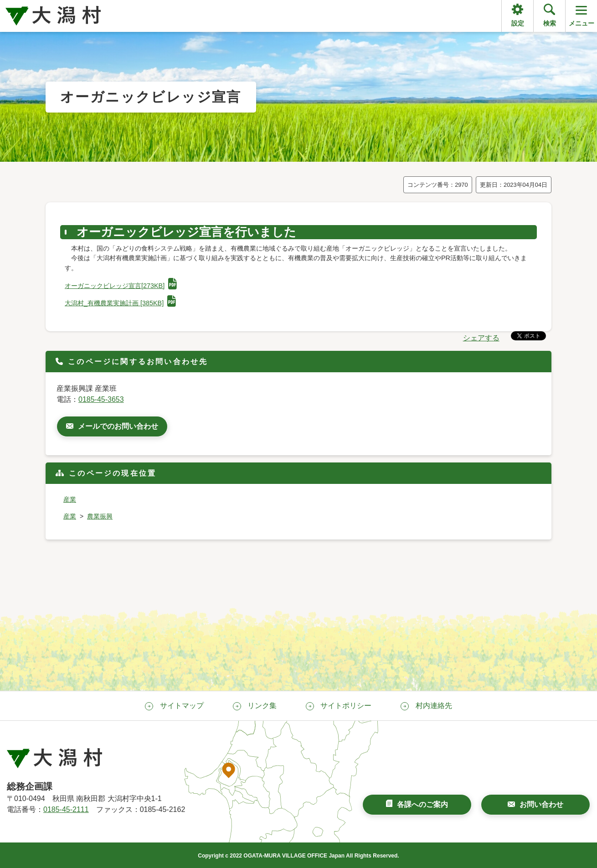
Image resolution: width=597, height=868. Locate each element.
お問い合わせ (541, 804)
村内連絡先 (434, 706)
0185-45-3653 (101, 399)
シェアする (481, 338)
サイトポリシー (346, 706)
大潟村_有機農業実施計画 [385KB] (120, 303)
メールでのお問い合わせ (118, 426)
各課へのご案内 (422, 804)
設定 (518, 23)
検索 (550, 23)
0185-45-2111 (66, 809)
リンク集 (262, 706)
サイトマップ (182, 706)
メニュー (582, 15)
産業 (70, 499)
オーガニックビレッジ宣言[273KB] (121, 286)
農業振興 (100, 516)
